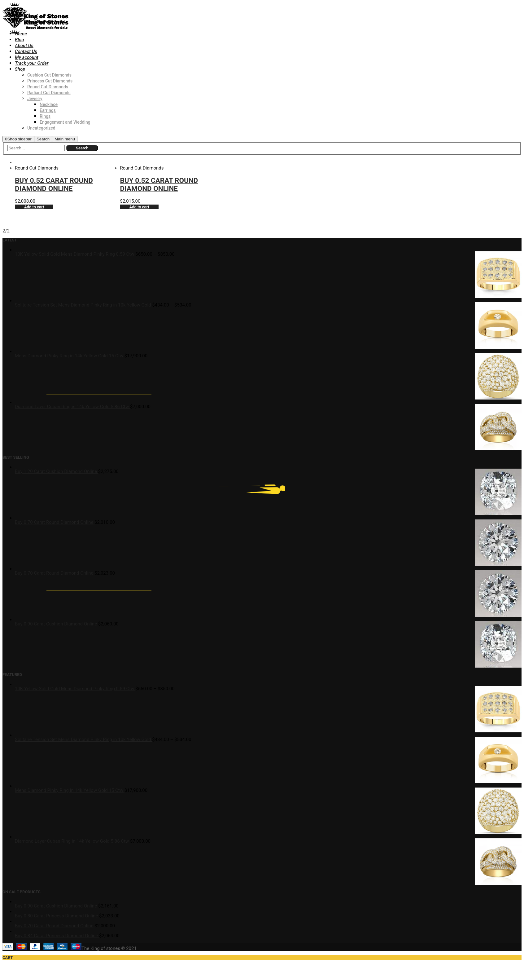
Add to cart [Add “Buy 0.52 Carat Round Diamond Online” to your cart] (34, 207)
